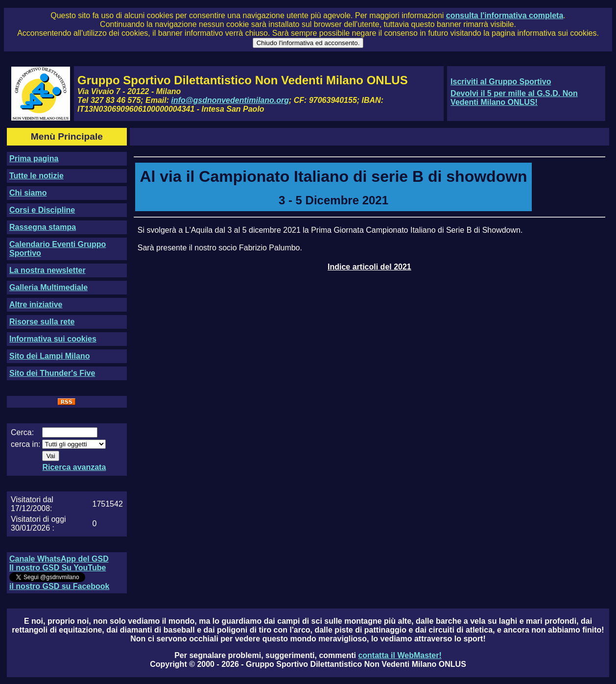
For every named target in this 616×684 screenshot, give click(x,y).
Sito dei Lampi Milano (49, 356)
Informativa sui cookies (53, 339)
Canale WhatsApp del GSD (59, 559)
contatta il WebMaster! (400, 655)
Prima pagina (34, 159)
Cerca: (22, 432)
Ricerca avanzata (74, 467)
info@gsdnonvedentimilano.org (230, 100)
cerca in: (25, 444)
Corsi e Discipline (42, 210)
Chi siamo (28, 193)
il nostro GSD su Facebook (59, 586)
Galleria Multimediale (48, 287)
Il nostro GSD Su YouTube (58, 568)
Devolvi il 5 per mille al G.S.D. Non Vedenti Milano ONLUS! (514, 98)
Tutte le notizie (36, 176)
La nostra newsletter (47, 270)
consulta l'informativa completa (505, 15)
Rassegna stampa (43, 227)
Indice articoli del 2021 (369, 267)
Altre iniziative (36, 305)
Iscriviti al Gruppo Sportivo (501, 82)
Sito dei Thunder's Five (52, 373)
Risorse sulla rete (42, 322)
